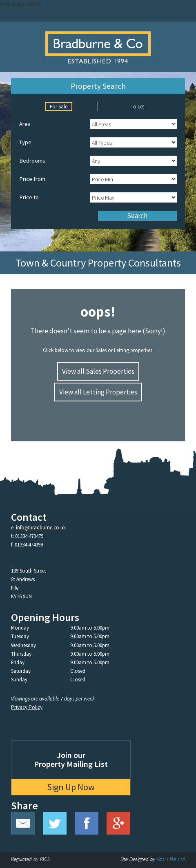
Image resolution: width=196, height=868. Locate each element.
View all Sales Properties (98, 371)
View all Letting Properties (98, 392)
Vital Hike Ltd (171, 859)
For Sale (59, 107)
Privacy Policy (27, 707)
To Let (137, 107)
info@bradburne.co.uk (41, 528)
